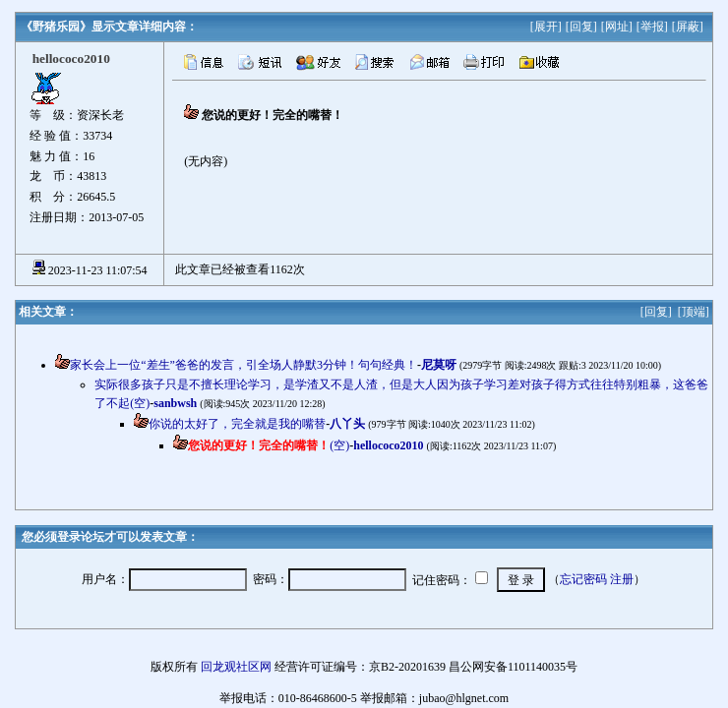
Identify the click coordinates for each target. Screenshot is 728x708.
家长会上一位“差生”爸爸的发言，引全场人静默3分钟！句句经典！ (243, 365)
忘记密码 (583, 579)
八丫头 (347, 424)
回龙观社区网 (236, 667)
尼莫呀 (439, 365)
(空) (269, 445)
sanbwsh (175, 403)
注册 (622, 579)
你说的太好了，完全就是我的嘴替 (237, 424)
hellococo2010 (388, 445)
